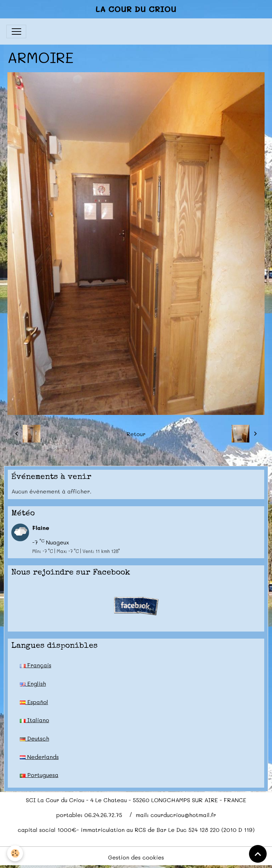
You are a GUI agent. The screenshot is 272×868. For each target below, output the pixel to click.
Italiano (35, 720)
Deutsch (35, 738)
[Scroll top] (258, 854)
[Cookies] (15, 853)
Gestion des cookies (136, 857)
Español (34, 702)
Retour (136, 434)
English (33, 683)
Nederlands (39, 757)
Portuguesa (39, 775)
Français (36, 665)
